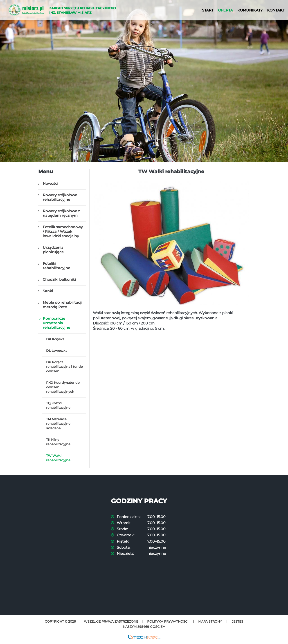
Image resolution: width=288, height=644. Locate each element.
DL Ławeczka (57, 351)
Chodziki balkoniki (59, 280)
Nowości (50, 184)
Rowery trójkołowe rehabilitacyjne (60, 197)
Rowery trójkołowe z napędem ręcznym (61, 213)
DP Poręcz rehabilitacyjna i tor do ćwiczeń (64, 367)
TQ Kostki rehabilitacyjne (58, 405)
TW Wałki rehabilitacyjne (58, 458)
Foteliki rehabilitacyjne (56, 266)
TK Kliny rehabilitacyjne (58, 442)
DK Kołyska (55, 339)
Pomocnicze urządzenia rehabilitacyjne (56, 323)
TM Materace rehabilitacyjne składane (58, 424)
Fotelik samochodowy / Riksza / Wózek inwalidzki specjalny (63, 232)
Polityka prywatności (168, 621)
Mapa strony (210, 621)
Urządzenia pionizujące (53, 250)
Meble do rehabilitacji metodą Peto (62, 305)
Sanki (48, 291)
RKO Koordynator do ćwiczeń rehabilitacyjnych (63, 387)
